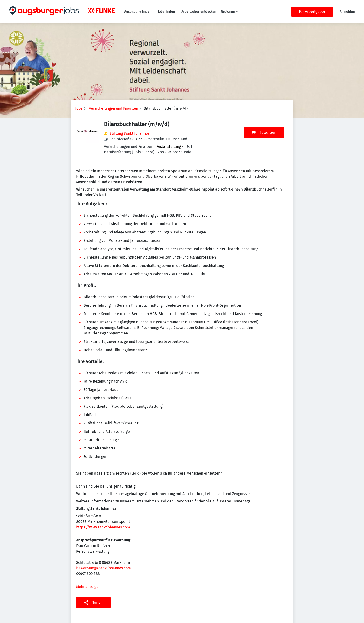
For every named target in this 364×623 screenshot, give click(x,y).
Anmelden (347, 12)
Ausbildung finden (138, 12)
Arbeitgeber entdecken (199, 12)
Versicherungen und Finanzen (114, 108)
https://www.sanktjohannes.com (103, 527)
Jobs (79, 108)
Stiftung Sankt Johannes (130, 133)
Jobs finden (166, 12)
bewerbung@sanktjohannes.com (104, 568)
